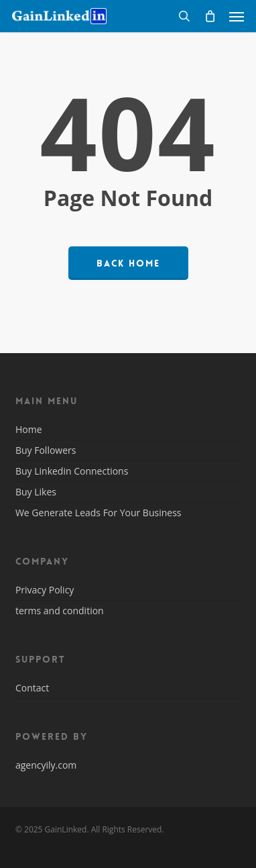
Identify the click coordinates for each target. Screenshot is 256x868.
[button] (237, 16)
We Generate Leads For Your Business (99, 513)
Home (29, 430)
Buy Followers (46, 450)
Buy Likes (36, 492)
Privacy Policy (45, 591)
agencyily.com (46, 765)
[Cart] (210, 16)
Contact (32, 689)
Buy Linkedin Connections (72, 471)
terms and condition (60, 611)
